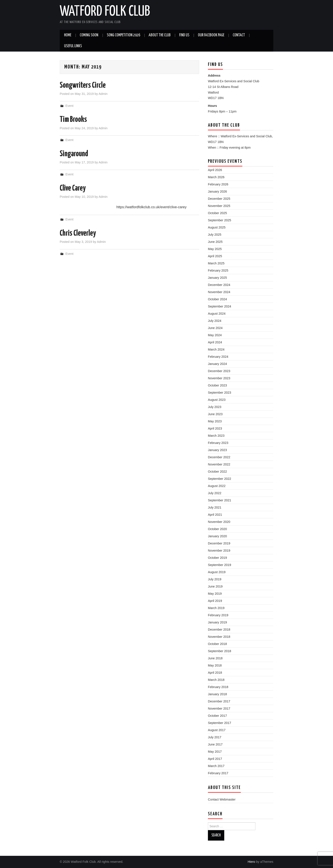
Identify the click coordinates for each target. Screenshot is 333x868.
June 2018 (215, 658)
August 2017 (217, 730)
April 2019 (215, 601)
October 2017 (217, 716)
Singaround (74, 154)
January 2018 (217, 694)
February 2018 (218, 687)
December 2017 (219, 701)
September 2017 (219, 723)
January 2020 (217, 536)
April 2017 (215, 759)
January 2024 (217, 364)
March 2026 (216, 177)
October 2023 (217, 385)
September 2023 (219, 393)
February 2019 (218, 615)
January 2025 (217, 278)
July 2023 (215, 407)
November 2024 (219, 292)
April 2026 (215, 170)
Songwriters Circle (83, 86)
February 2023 (218, 443)
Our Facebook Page (211, 35)
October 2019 (217, 558)
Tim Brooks (73, 120)
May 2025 (215, 249)
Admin (103, 94)
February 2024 (218, 357)
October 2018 (217, 644)
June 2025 (215, 242)
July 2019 (215, 579)
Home (68, 35)
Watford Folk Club (105, 12)
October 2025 (217, 213)
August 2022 (217, 486)
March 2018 (216, 680)
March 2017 (216, 766)
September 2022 (219, 479)
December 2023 (219, 371)
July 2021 (215, 507)
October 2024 (217, 299)
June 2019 (215, 586)
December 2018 (219, 630)
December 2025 (219, 199)
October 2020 (217, 529)
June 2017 (215, 744)
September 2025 (219, 220)
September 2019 (219, 565)
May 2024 (215, 335)
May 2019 (215, 594)
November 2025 (219, 206)
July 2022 (215, 493)
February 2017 (218, 773)
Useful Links (73, 46)
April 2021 (215, 515)
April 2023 (215, 428)
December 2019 (219, 543)
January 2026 (217, 191)
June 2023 (215, 414)
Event (69, 106)
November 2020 (219, 522)
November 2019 (219, 551)
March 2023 (216, 436)
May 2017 (215, 752)
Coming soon (89, 35)
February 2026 (218, 184)
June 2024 (215, 328)
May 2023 (215, 421)
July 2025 (215, 235)
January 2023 (217, 450)
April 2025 (215, 256)
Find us (184, 35)
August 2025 (217, 227)
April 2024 (215, 342)
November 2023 (219, 378)
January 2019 (217, 622)
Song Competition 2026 (123, 35)
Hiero (251, 862)
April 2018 (215, 673)
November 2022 (219, 464)
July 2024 (215, 321)
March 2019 (216, 608)
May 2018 (215, 665)
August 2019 (217, 572)
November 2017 (219, 709)
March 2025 (216, 263)
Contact (239, 35)
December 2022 (219, 457)
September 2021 (219, 500)
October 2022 (217, 472)
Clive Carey (73, 188)
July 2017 (215, 737)
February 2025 (218, 270)
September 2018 (219, 651)
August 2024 (217, 314)
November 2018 (219, 637)
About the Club (160, 35)
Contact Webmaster (222, 799)
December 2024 (219, 285)
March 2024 (216, 349)
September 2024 (219, 306)
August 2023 (217, 400)
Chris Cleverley (78, 233)
